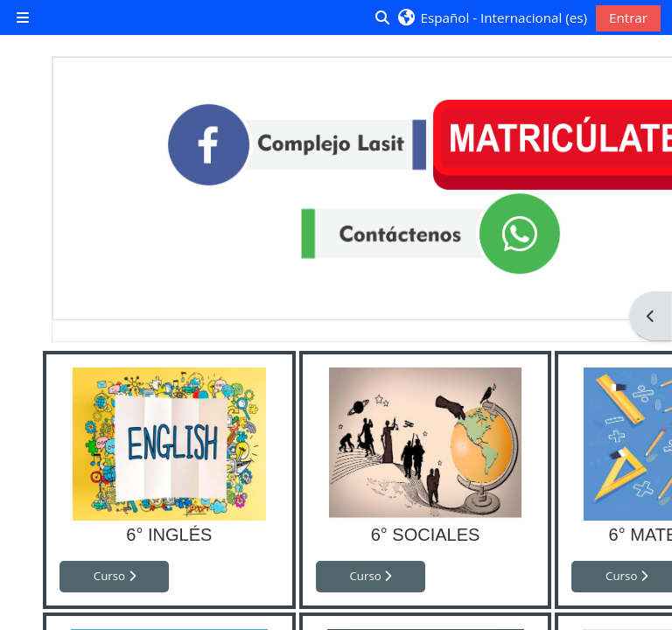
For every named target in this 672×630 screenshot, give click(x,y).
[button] (492, 17)
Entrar (628, 17)
